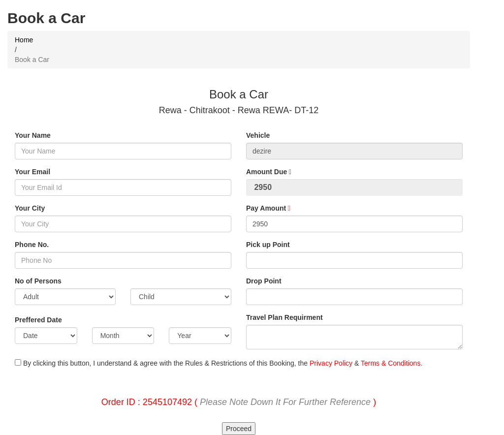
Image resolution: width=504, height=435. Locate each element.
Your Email (32, 172)
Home (24, 40)
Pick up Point (268, 245)
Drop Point (264, 281)
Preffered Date (38, 320)
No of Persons (38, 281)
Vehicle (258, 135)
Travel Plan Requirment (284, 317)
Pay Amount (268, 208)
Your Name (33, 135)
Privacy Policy (331, 363)
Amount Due (269, 172)
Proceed (239, 429)
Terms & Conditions (391, 363)
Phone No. (32, 245)
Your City (30, 208)
